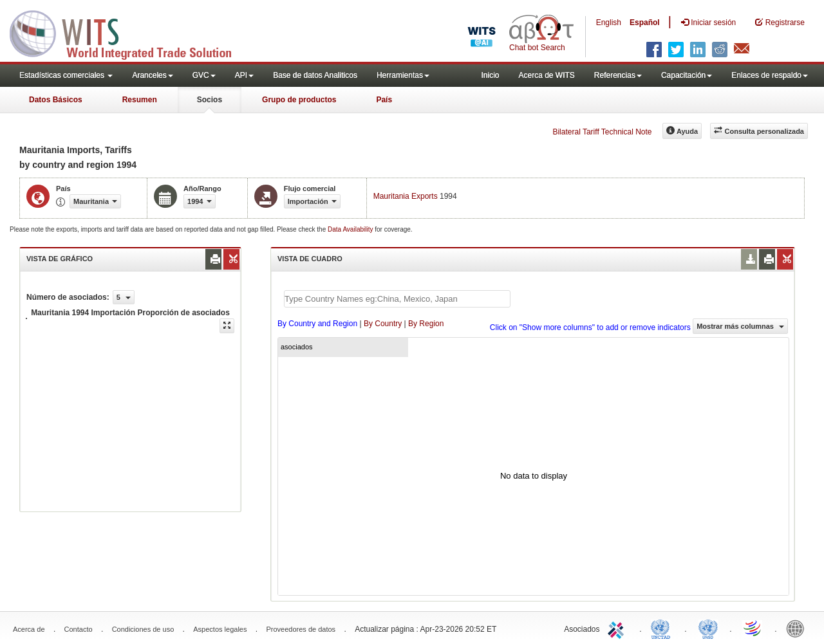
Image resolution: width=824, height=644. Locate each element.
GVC (204, 75)
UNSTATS (708, 628)
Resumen (140, 100)
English (609, 23)
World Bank (798, 628)
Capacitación (687, 75)
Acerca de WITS (546, 75)
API (244, 75)
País (384, 100)
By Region (426, 324)
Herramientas (403, 75)
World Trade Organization (753, 628)
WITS (129, 32)
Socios (210, 100)
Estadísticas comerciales (66, 75)
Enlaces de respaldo (770, 75)
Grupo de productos (299, 100)
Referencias (618, 75)
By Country (383, 324)
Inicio (490, 75)
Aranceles (152, 75)
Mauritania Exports (406, 196)
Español (645, 23)
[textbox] (397, 299)
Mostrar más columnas (740, 326)
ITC (618, 628)
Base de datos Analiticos (315, 75)
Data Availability (351, 229)
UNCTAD (663, 628)
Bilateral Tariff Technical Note (602, 132)
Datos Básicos (56, 100)
